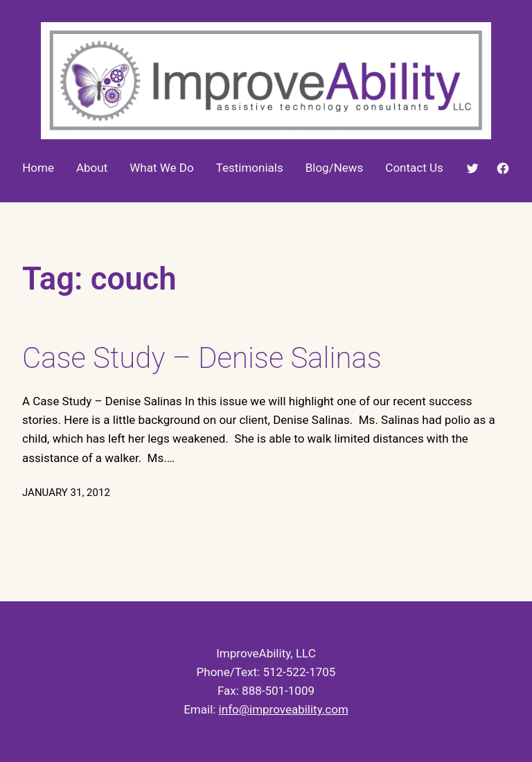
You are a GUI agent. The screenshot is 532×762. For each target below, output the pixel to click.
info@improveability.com (284, 709)
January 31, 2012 (66, 493)
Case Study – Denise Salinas (202, 358)
